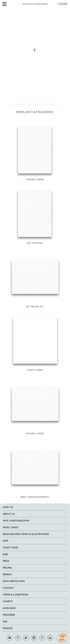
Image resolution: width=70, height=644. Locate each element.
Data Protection (14, 581)
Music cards (11, 527)
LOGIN (63, 4)
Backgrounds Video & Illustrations (26, 534)
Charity (8, 601)
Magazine (9, 615)
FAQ (5, 621)
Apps (6, 541)
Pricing (7, 568)
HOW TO (8, 507)
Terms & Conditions (15, 595)
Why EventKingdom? (16, 521)
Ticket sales (10, 548)
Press (6, 561)
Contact (9, 588)
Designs (8, 628)
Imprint (7, 574)
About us (9, 514)
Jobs (5, 554)
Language (9, 608)
